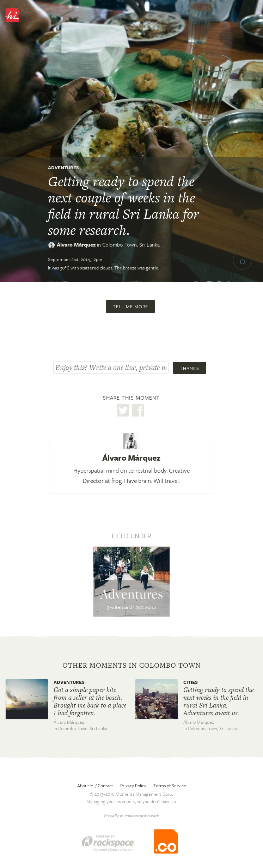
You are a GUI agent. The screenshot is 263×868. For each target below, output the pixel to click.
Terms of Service (170, 785)
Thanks (189, 368)
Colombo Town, (131, 244)
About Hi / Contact (95, 785)
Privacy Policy (133, 785)
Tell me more (130, 306)
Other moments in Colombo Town (132, 666)
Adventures (63, 168)
